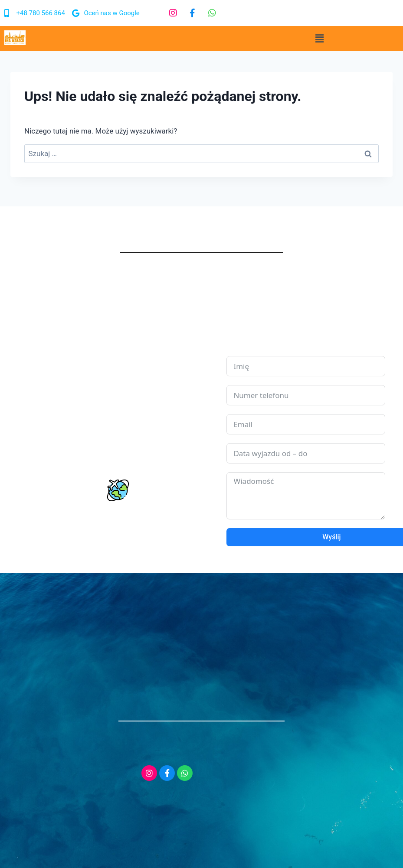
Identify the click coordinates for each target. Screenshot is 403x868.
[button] (319, 39)
